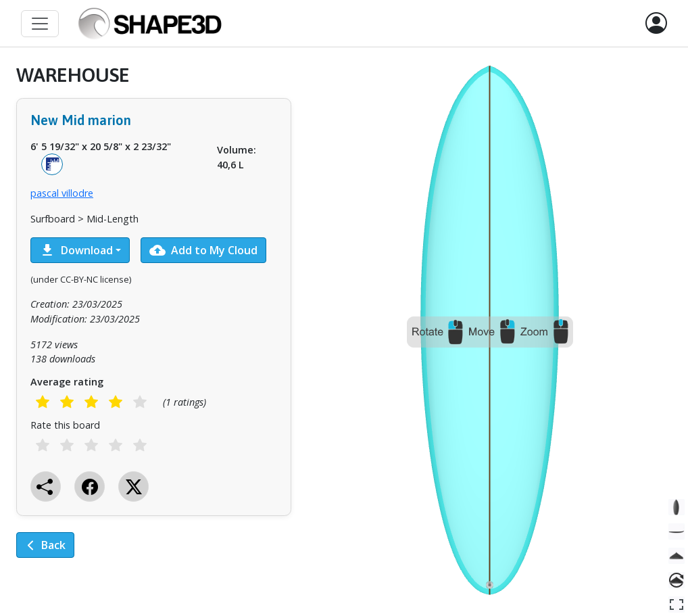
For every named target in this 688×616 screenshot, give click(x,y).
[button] (656, 24)
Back (45, 545)
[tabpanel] (154, 321)
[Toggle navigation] (40, 24)
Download (76, 250)
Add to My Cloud (203, 250)
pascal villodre (62, 193)
